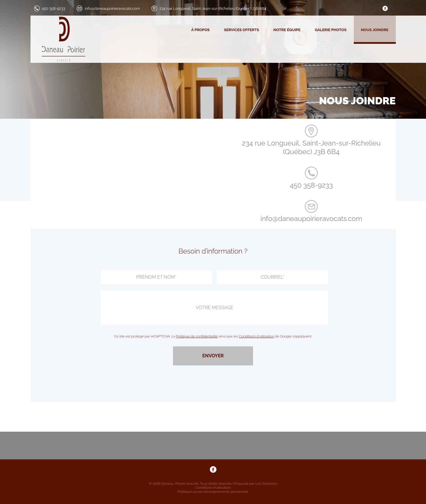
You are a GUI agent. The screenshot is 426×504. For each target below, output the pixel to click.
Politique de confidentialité (197, 336)
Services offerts (241, 30)
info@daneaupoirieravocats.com (112, 9)
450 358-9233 (54, 9)
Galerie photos (331, 30)
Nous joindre (375, 30)
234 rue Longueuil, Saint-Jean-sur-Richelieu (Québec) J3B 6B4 (213, 9)
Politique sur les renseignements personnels (213, 492)
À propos (200, 30)
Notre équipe (287, 30)
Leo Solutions (266, 484)
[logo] (58, 39)
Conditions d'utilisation (256, 336)
